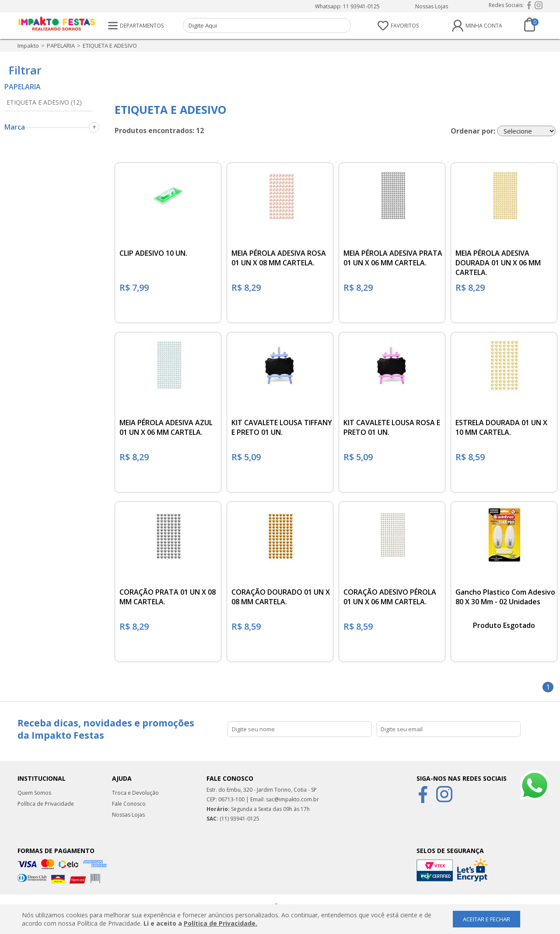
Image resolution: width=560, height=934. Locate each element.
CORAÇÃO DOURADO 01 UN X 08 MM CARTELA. (281, 597)
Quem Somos (34, 793)
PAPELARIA (61, 46)
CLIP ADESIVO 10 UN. (153, 253)
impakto (28, 46)
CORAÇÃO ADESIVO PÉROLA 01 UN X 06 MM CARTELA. (390, 597)
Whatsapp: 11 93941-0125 (347, 6)
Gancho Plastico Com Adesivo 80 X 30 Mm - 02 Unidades (505, 597)
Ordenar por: (473, 131)
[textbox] (267, 25)
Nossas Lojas (432, 6)
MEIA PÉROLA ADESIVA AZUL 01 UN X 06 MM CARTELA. (166, 427)
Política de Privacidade (46, 804)
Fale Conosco (129, 804)
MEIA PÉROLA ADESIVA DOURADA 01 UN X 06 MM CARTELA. (498, 263)
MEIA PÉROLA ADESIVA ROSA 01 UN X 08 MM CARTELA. (279, 258)
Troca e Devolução (135, 793)
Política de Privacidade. (220, 923)
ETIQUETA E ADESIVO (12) (44, 102)
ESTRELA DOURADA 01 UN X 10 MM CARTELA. (501, 427)
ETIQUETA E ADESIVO (110, 46)
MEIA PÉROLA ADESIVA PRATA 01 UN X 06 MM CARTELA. (393, 258)
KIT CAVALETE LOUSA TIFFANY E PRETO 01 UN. (282, 427)
